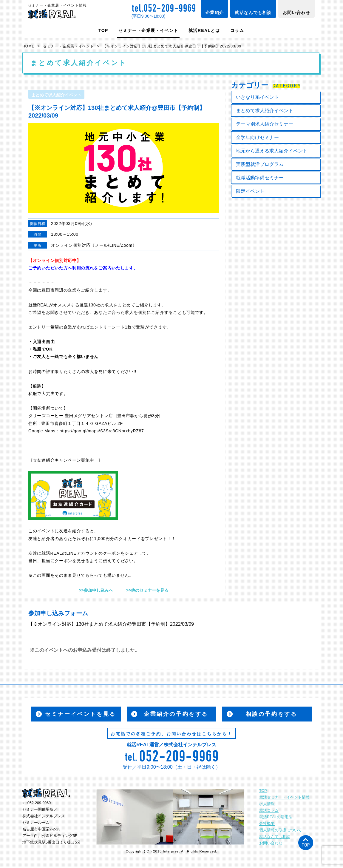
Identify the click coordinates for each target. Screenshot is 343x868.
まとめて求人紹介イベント (265, 111)
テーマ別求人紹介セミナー (265, 124)
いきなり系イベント (257, 97)
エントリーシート (107, 327)
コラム (237, 30)
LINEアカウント (82, 553)
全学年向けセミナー (257, 137)
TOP (103, 30)
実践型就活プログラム (260, 164)
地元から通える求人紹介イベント (272, 151)
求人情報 (267, 804)
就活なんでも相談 (253, 13)
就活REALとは (204, 30)
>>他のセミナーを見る (147, 590)
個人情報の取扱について (281, 830)
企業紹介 (215, 13)
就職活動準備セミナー (260, 178)
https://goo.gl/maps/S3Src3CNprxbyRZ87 (102, 431)
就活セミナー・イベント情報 (284, 797)
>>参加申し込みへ (96, 590)
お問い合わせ (296, 13)
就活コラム (269, 810)
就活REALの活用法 (276, 817)
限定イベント (250, 191)
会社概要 (267, 824)
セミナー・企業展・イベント (148, 30)
